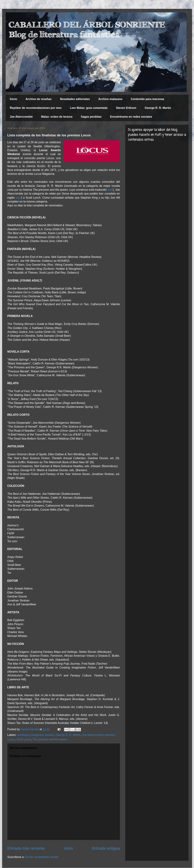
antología (23, 735)
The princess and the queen (50, 739)
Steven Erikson (126, 108)
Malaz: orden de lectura (57, 117)
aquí (110, 190)
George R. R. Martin (158, 108)
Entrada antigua (106, 848)
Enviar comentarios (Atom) (42, 857)
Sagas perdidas (91, 117)
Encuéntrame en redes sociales (131, 117)
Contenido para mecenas (148, 99)
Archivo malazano (110, 99)
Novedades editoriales (75, 99)
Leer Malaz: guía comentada (89, 108)
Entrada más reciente (26, 848)
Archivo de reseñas (39, 99)
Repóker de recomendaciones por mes (36, 108)
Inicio (14, 99)
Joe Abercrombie (21, 117)
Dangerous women (42, 735)
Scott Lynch (24, 739)
